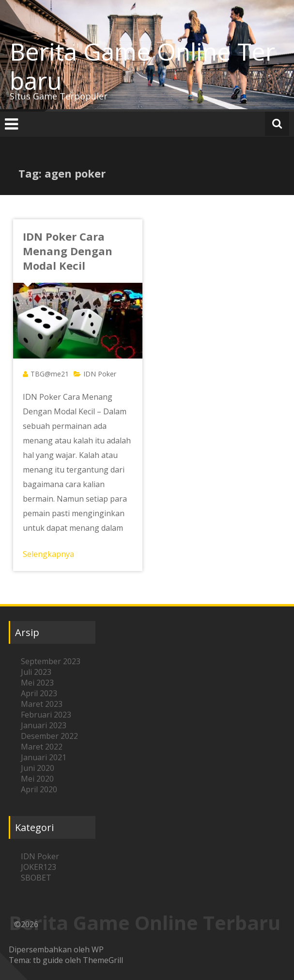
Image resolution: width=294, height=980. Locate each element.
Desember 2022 (49, 736)
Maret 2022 (42, 747)
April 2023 (39, 693)
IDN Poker (100, 374)
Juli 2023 (36, 672)
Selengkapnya (48, 554)
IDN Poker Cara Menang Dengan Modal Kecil (68, 251)
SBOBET (36, 878)
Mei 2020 (37, 779)
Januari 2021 (44, 757)
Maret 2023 (42, 704)
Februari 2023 (46, 715)
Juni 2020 (38, 768)
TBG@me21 (50, 374)
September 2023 (51, 661)
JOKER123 (39, 867)
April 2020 (39, 789)
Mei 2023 (37, 683)
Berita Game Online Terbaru (142, 66)
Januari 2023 (44, 725)
